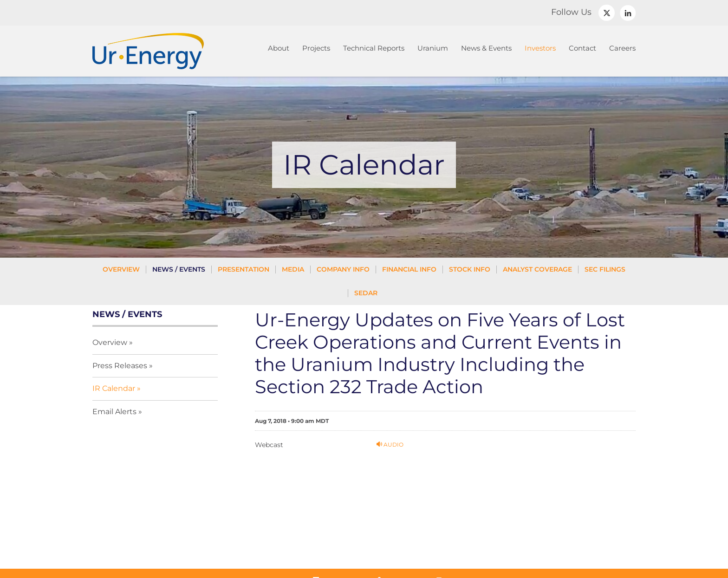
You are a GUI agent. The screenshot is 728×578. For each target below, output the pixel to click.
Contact (582, 48)
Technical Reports (374, 48)
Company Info (343, 269)
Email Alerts (114, 412)
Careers (622, 48)
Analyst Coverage (537, 269)
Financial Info (409, 269)
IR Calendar (114, 388)
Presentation (244, 269)
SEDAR (366, 293)
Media (293, 269)
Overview (121, 269)
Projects (316, 48)
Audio (390, 445)
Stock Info (470, 269)
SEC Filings (605, 269)
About (279, 48)
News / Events (179, 269)
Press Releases (120, 366)
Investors (540, 48)
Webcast (269, 445)
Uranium (433, 48)
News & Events (486, 48)
